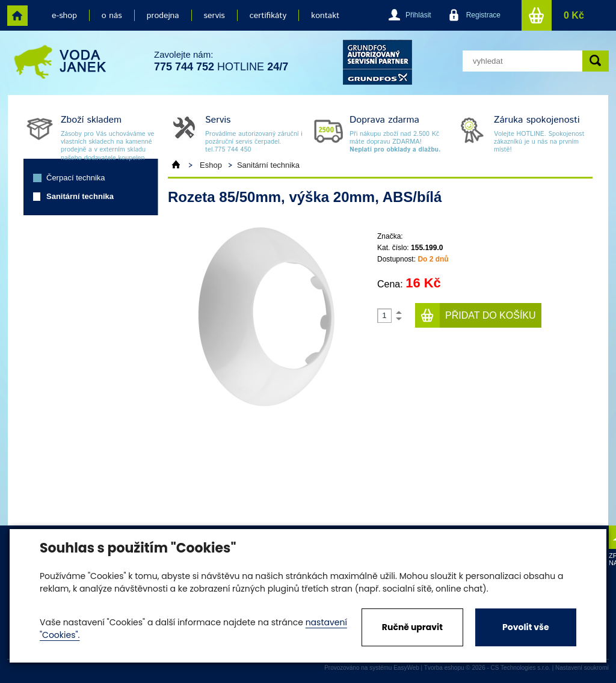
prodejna (163, 16)
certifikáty (268, 16)
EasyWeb (406, 668)
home (17, 16)
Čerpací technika (76, 178)
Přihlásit (418, 15)
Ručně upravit (412, 627)
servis (214, 16)
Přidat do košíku (491, 315)
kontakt (325, 16)
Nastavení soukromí (582, 668)
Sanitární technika (80, 196)
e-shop (64, 16)
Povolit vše (525, 627)
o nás (112, 16)
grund (377, 62)
